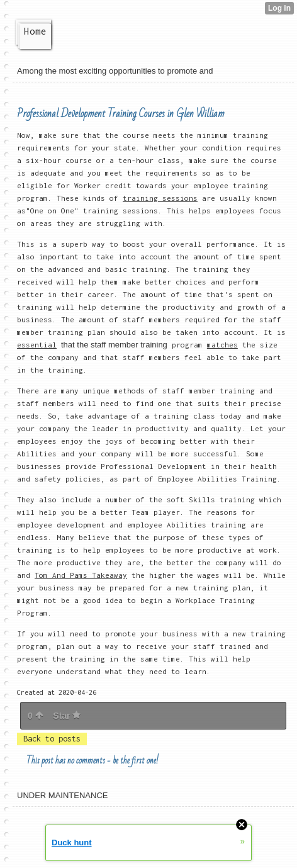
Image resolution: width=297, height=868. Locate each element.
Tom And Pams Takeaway (81, 575)
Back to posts (52, 739)
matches (222, 345)
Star (67, 716)
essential (37, 345)
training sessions (160, 198)
